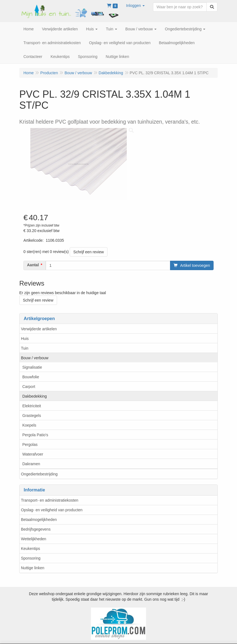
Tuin (25, 348)
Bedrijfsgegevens (36, 529)
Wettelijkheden (34, 539)
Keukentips (30, 549)
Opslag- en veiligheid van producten (52, 510)
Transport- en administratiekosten (50, 500)
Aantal (33, 265)
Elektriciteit (32, 406)
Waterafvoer (33, 454)
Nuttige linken (33, 568)
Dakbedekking (35, 396)
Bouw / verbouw (35, 358)
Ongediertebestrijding (39, 474)
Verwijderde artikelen (39, 329)
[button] (135, 6)
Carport (29, 387)
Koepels (29, 425)
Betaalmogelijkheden (39, 520)
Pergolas (30, 445)
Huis (25, 339)
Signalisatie (32, 367)
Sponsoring (31, 558)
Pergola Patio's (35, 435)
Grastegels (32, 416)
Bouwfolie (31, 377)
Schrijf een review (89, 252)
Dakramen (31, 464)
